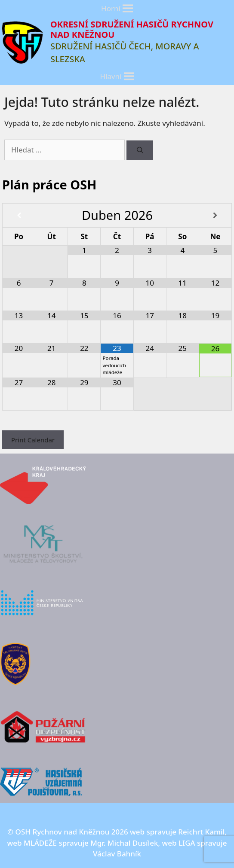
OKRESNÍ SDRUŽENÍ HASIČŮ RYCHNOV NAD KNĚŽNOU (132, 29)
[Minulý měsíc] (19, 216)
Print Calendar (33, 440)
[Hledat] (140, 150)
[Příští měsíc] (215, 216)
